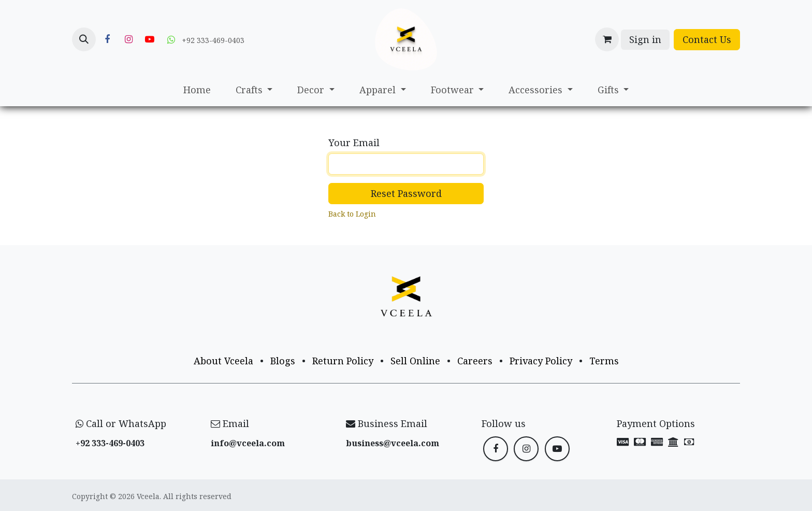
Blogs (283, 361)
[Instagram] (128, 39)
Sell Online (415, 361)
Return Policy (343, 361)
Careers (475, 361)
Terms (604, 361)
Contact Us (707, 39)
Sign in (645, 39)
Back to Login (352, 214)
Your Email (354, 143)
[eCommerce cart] (607, 39)
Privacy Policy (541, 361)
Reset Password (406, 193)
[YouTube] (150, 39)
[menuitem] (197, 90)
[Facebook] (107, 39)
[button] (84, 39)
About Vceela (223, 361)
